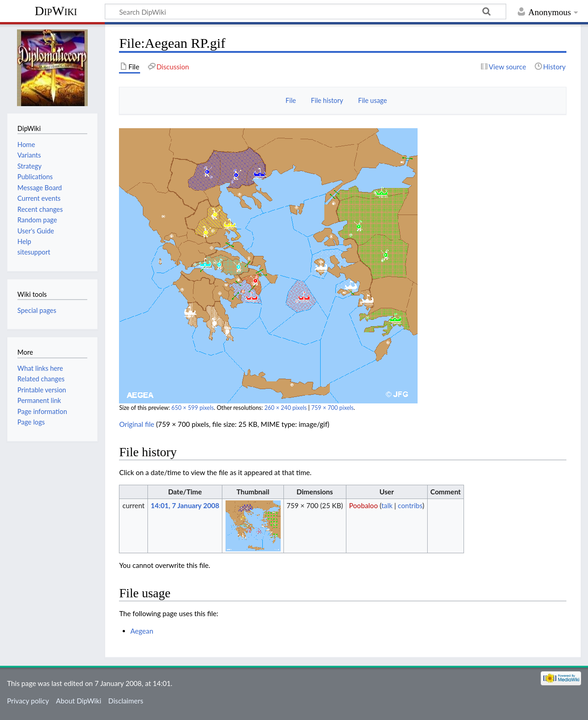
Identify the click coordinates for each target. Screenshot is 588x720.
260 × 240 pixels (285, 408)
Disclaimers (126, 701)
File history (327, 100)
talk (387, 505)
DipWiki (56, 11)
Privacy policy (28, 701)
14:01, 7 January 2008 (185, 505)
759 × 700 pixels (332, 408)
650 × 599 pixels (192, 408)
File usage (373, 100)
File (291, 100)
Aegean (142, 631)
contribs (410, 505)
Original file (137, 424)
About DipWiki (79, 701)
